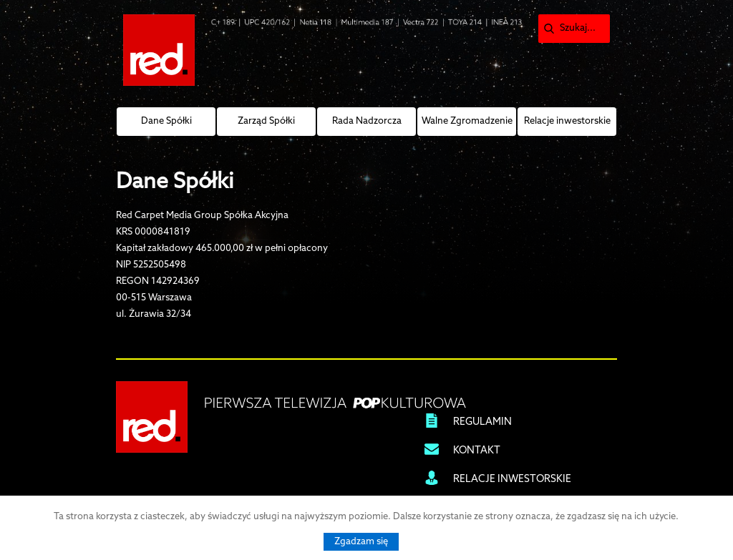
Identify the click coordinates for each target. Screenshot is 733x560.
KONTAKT (477, 451)
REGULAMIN (482, 422)
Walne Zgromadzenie (467, 121)
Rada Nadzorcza (367, 121)
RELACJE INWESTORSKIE (512, 480)
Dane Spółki (166, 121)
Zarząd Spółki (266, 121)
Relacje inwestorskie (567, 121)
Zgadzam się (361, 542)
